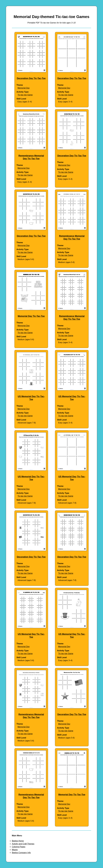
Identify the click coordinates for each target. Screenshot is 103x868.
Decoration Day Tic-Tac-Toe (31, 78)
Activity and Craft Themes (23, 844)
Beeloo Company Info (21, 853)
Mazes (15, 850)
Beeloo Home (18, 841)
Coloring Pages (19, 847)
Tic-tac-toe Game (25, 95)
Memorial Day (24, 88)
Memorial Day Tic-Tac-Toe (31, 316)
